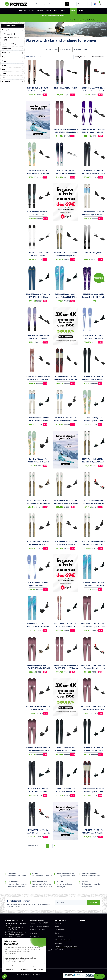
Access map (9, 931)
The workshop (60, 930)
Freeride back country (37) (11, 39)
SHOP (56, 11)
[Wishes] (79, 4)
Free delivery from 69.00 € (39, 923)
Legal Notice (36, 974)
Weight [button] (12, 65)
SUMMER (32, 11)
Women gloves (66, 49)
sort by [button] (81, 57)
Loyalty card (34, 933)
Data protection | (26, 974)
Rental (57, 933)
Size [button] (12, 69)
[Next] (54, 846)
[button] (73, 4)
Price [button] (12, 61)
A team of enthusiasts (63, 940)
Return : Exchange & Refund (40, 926)
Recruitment (59, 943)
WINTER (49, 11)
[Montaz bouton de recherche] (67, 4)
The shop (58, 923)
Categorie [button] (12, 30)
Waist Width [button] (12, 49)
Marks (57, 926)
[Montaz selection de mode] (89, 4)
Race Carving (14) (10, 44)
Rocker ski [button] (12, 53)
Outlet (73, 11)
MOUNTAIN (22, 11)
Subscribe (93, 902)
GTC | (19, 974)
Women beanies (52, 49)
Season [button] (12, 78)
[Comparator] (84, 4)
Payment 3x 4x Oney (37, 930)
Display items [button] (97, 57)
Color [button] (12, 74)
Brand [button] (12, 57)
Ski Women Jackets (80, 49)
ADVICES (64, 11)
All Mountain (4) (9, 34)
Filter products (9, 26)
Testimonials (59, 937)
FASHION (40, 11)
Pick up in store (35, 937)
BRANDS (81, 11)
